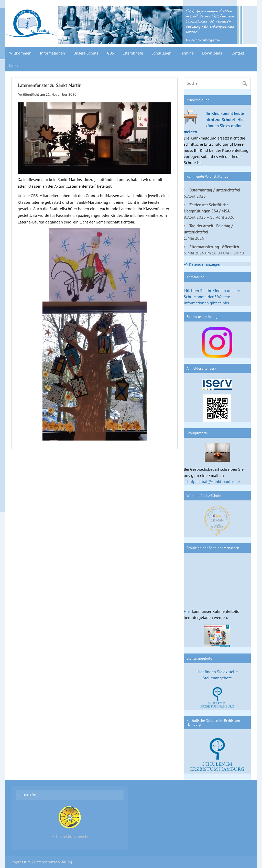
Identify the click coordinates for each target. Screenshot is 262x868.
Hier (187, 611)
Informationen (52, 53)
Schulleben (161, 53)
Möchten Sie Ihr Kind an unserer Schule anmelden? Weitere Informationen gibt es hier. (212, 297)
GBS (111, 53)
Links (14, 65)
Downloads (212, 53)
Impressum (21, 862)
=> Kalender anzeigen (203, 264)
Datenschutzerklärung (53, 862)
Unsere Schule (86, 53)
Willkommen (20, 53)
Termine (187, 53)
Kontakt (237, 53)
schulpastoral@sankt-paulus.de (212, 481)
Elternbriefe (133, 53)
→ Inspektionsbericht (70, 822)
